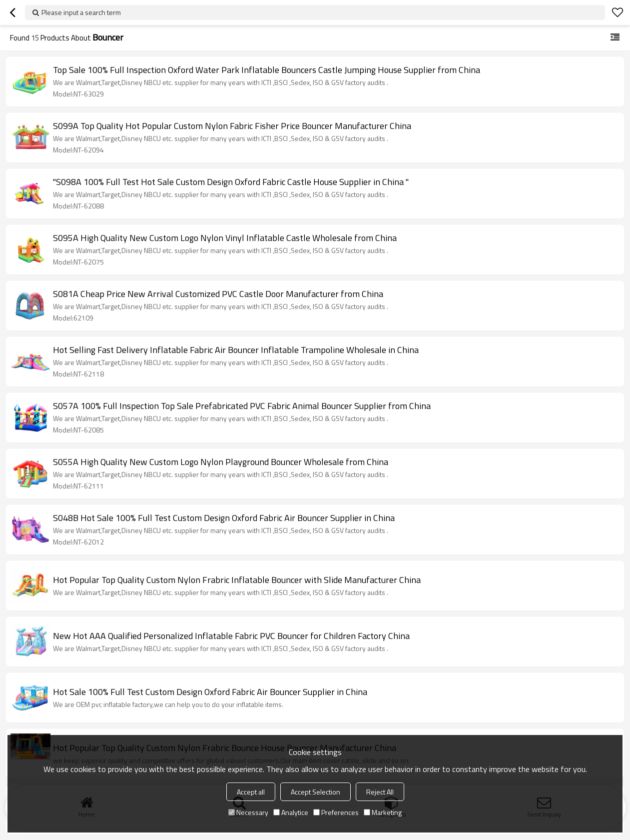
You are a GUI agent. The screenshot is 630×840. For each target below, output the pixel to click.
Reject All (380, 792)
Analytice (291, 812)
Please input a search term (81, 12)
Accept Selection (315, 792)
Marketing (383, 812)
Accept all (251, 792)
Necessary (248, 812)
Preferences (336, 812)
